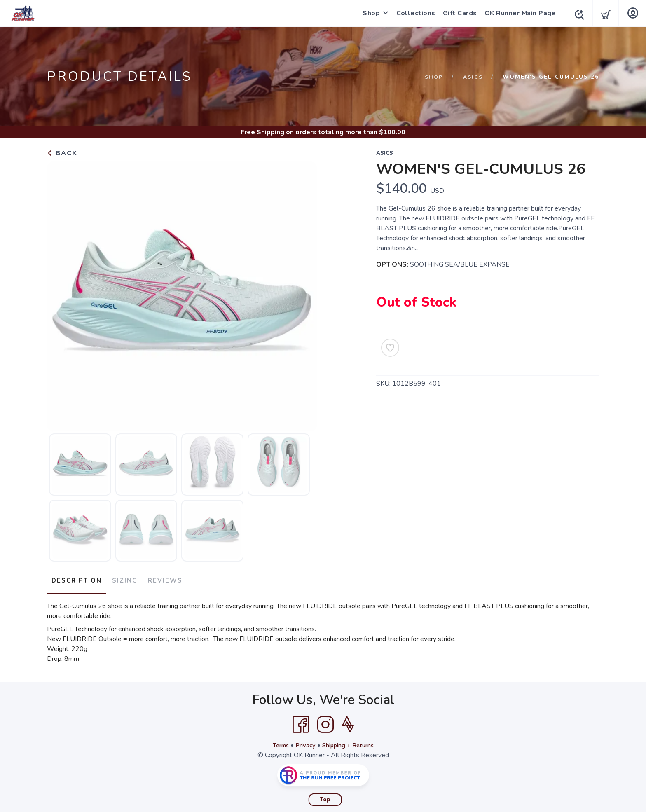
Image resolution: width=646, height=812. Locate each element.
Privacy (304, 742)
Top (325, 796)
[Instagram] (325, 721)
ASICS (472, 77)
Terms (277, 742)
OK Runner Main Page (518, 13)
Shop (369, 13)
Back (62, 153)
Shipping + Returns (350, 742)
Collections (413, 13)
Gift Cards (458, 13)
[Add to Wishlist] (390, 348)
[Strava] (348, 721)
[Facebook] (301, 721)
